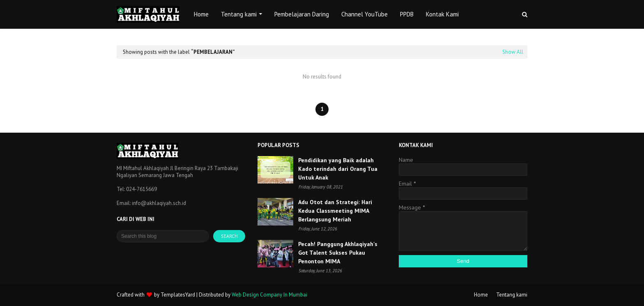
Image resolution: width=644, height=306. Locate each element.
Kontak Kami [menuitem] (442, 14)
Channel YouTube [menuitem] (365, 14)
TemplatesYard (178, 295)
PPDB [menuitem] (407, 14)
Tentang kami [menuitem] (239, 14)
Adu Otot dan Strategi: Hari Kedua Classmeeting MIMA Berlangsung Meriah (335, 211)
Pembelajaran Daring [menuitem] (302, 14)
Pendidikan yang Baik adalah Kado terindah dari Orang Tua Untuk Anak (338, 169)
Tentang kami (512, 295)
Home (481, 295)
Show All (513, 52)
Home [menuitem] (201, 14)
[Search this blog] (163, 236)
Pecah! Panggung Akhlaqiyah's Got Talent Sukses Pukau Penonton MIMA (338, 253)
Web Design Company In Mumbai (269, 295)
